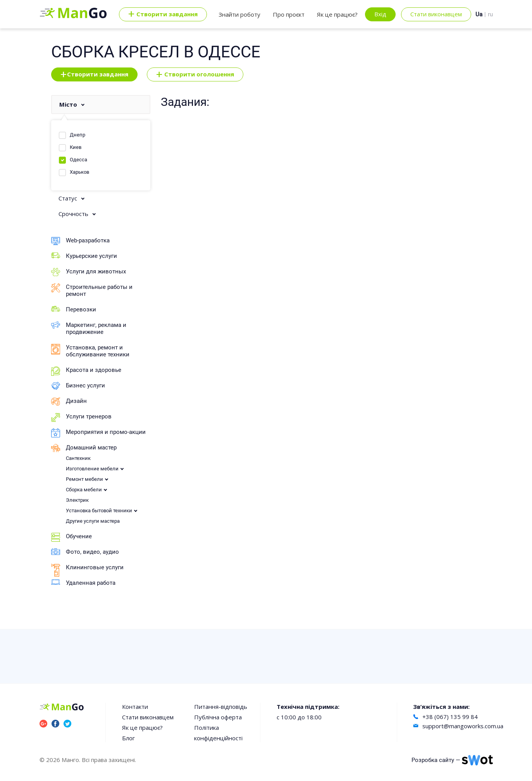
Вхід (380, 14)
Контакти (135, 707)
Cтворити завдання (163, 14)
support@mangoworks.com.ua (463, 726)
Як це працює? (337, 14)
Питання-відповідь (221, 707)
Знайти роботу (239, 14)
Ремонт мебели (84, 479)
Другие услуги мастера (93, 521)
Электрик (77, 500)
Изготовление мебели (92, 469)
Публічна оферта (218, 717)
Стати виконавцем (436, 14)
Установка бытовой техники (99, 511)
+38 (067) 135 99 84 (450, 717)
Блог (128, 738)
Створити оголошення (195, 74)
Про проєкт (289, 14)
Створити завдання (94, 74)
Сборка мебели (84, 490)
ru (490, 14)
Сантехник (78, 458)
